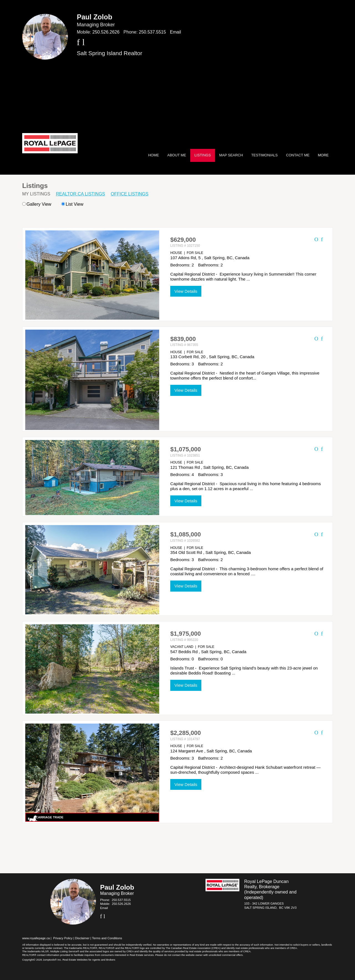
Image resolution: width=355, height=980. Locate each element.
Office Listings (130, 194)
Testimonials (264, 155)
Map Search (231, 155)
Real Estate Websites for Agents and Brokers (89, 960)
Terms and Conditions (107, 938)
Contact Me (298, 155)
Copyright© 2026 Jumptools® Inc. (42, 960)
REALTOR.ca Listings (81, 194)
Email (176, 32)
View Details (186, 291)
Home (154, 155)
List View (72, 204)
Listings (203, 155)
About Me (177, 155)
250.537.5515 (153, 32)
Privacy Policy (63, 938)
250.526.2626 (106, 32)
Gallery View (37, 204)
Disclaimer (82, 938)
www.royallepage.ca (36, 938)
